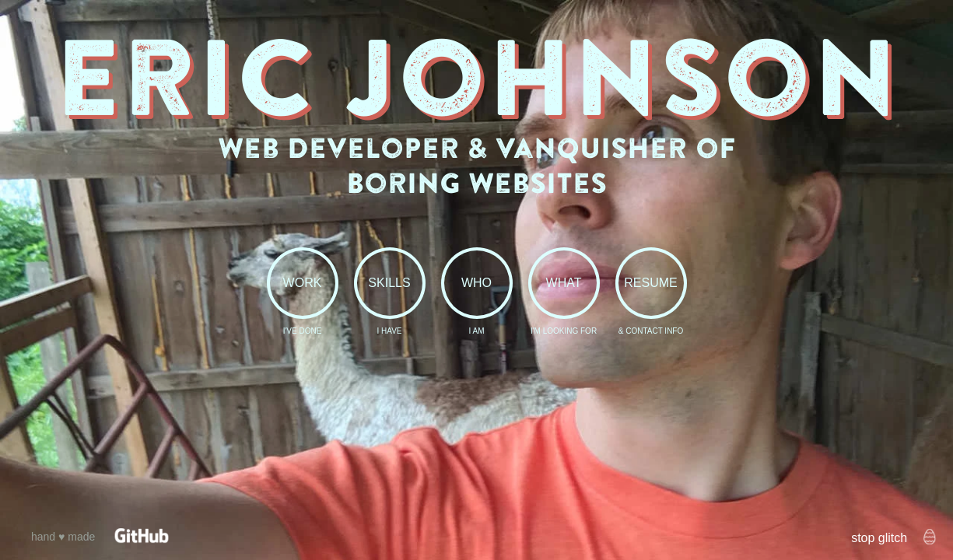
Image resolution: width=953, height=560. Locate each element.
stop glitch (879, 538)
